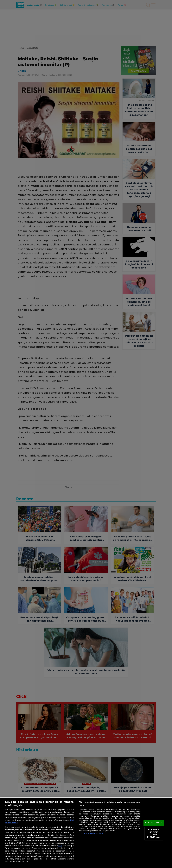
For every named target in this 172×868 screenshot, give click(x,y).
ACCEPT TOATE (154, 823)
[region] (86, 833)
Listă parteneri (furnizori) (92, 833)
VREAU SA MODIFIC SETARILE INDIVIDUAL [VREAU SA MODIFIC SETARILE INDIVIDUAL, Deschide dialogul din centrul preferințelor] (154, 834)
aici (60, 845)
